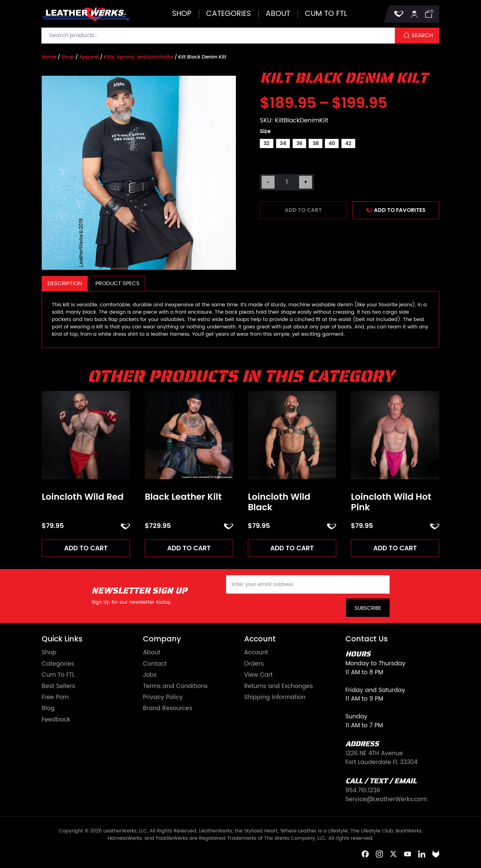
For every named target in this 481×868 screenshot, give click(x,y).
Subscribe (368, 609)
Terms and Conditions (175, 687)
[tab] (65, 283)
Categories (229, 14)
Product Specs (117, 283)
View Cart (258, 676)
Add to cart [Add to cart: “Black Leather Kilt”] (189, 548)
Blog (48, 709)
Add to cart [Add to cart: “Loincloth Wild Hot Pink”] (395, 548)
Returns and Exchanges (279, 687)
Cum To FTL (58, 676)
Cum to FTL (326, 14)
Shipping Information (275, 698)
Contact (155, 665)
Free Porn (55, 698)
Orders (254, 665)
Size (265, 132)
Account (256, 654)
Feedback (56, 721)
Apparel (89, 57)
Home (49, 57)
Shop (182, 14)
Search (422, 35)
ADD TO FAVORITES (396, 210)
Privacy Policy (163, 698)
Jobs (150, 676)
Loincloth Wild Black (279, 502)
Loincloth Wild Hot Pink (391, 502)
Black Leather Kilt (183, 497)
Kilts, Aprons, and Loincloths (139, 57)
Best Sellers (58, 687)
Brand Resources (168, 709)
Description (65, 283)
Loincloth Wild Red (83, 497)
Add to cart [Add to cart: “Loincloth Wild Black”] (292, 548)
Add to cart (303, 210)
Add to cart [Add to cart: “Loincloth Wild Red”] (86, 548)
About (278, 14)
